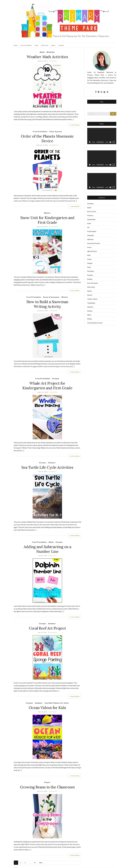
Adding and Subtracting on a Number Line (47, 549)
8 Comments (54, 392)
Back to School (92, 212)
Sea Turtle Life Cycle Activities (47, 467)
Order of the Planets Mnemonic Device (47, 139)
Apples (89, 208)
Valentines (90, 307)
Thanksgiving (91, 303)
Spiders (89, 291)
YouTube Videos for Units (57, 703)
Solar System (56, 131)
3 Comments (54, 311)
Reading (90, 279)
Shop (37, 45)
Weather (51, 52)
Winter (47, 213)
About (53, 45)
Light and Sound (92, 251)
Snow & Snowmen (51, 297)
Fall (88, 227)
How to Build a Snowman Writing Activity (47, 304)
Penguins (90, 263)
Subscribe (45, 45)
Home (16, 45)
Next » (41, 863)
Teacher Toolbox (92, 299)
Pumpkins (90, 275)
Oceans (56, 378)
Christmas (90, 216)
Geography (91, 235)
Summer (52, 463)
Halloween (90, 239)
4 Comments (53, 712)
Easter (89, 223)
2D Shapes (90, 204)
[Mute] (110, 142)
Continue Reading (75, 125)
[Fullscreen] (114, 142)
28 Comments (53, 632)
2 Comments (53, 61)
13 (35, 863)
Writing (89, 319)
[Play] (90, 142)
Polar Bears (91, 271)
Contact (61, 45)
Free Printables (26, 45)
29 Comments (53, 791)
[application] (102, 136)
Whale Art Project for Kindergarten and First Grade (47, 386)
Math (42, 52)
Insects (89, 247)
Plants (47, 782)
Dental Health (91, 219)
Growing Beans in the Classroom (47, 787)
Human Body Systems (94, 243)
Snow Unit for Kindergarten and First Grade (47, 220)
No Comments (54, 145)
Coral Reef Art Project (47, 628)
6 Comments (53, 556)
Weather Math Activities (47, 57)
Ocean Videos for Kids (47, 708)
